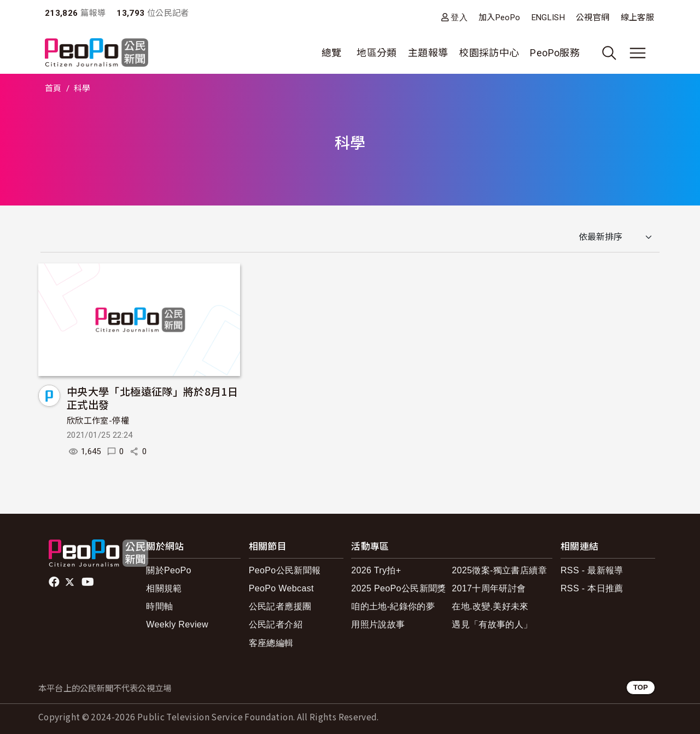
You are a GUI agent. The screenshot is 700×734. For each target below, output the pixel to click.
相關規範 (164, 588)
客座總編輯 (271, 643)
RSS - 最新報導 (592, 570)
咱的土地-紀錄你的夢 (393, 606)
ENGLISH (549, 17)
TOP (641, 687)
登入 (459, 17)
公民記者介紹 (276, 624)
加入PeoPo (500, 17)
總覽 (332, 53)
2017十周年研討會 (489, 588)
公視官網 (593, 17)
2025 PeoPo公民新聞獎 (398, 588)
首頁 (53, 89)
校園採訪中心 (489, 53)
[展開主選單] (638, 53)
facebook (55, 582)
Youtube (89, 582)
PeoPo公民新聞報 (285, 570)
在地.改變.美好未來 (490, 606)
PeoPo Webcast (281, 588)
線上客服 (637, 17)
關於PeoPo (169, 570)
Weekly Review (177, 624)
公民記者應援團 (280, 606)
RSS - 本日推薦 (592, 588)
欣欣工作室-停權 (98, 421)
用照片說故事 (378, 624)
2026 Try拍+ (376, 570)
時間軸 (159, 606)
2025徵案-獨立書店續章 (499, 570)
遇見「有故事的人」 (492, 624)
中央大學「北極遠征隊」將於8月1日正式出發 (152, 398)
